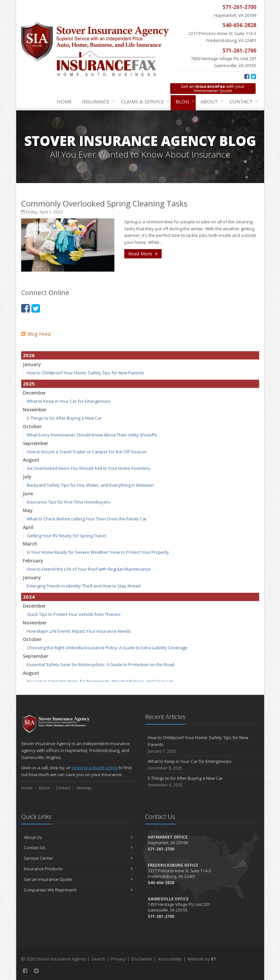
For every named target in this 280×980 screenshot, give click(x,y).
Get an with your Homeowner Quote (213, 88)
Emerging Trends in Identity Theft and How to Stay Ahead (84, 586)
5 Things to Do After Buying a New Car (64, 418)
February (33, 561)
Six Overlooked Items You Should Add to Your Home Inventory (89, 468)
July (27, 477)
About (211, 101)
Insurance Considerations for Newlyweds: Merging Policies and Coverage (100, 681)
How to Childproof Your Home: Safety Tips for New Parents (85, 373)
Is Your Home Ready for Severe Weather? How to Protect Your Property (98, 552)
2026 (29, 355)
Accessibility (170, 959)
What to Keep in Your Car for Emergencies (69, 401)
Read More (143, 254)
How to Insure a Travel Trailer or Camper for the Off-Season (87, 452)
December (34, 393)
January (32, 364)
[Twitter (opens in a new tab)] (253, 76)
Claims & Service (144, 101)
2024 (29, 597)
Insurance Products (78, 869)
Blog (184, 101)
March (30, 544)
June (28, 493)
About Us (78, 837)
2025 (29, 384)
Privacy (118, 959)
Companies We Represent (78, 890)
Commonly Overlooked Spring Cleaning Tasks (104, 203)
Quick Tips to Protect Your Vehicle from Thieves (74, 614)
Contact (242, 101)
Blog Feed (36, 334)
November (35, 410)
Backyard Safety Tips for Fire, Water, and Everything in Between (90, 485)
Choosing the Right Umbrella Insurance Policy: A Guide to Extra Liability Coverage (107, 648)
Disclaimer (142, 959)
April (28, 527)
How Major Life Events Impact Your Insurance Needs (79, 631)
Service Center (78, 858)
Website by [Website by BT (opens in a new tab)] (202, 959)
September (36, 443)
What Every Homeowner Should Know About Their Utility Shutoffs (92, 435)
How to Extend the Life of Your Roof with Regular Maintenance (89, 569)
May (28, 510)
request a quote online (95, 768)
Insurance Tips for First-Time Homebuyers (69, 502)
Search (98, 959)
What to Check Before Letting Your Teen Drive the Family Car (87, 519)
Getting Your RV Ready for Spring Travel (66, 536)
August (31, 460)
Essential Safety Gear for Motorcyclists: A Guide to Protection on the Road (100, 664)
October (32, 426)
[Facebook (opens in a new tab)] (247, 76)
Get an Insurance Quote (78, 879)
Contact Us (78, 848)
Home (64, 101)
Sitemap (84, 788)
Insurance (97, 101)
